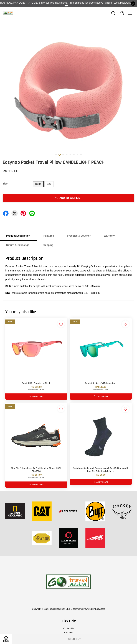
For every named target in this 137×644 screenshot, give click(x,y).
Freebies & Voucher (79, 236)
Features (49, 236)
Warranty (109, 236)
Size (5, 184)
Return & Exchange (18, 245)
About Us (69, 633)
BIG (49, 184)
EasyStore (100, 609)
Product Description (18, 236)
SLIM (38, 184)
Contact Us (69, 628)
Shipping (48, 245)
